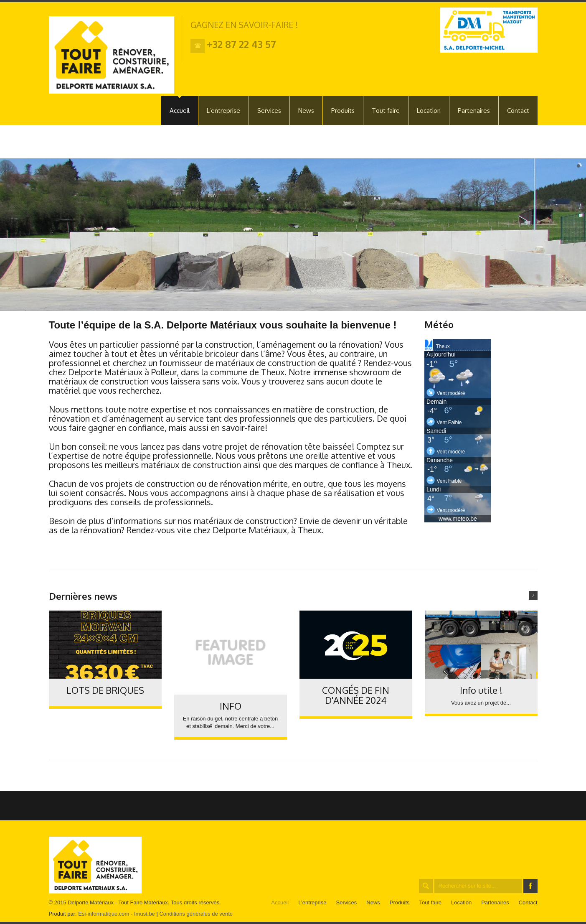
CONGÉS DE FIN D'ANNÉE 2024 (356, 695)
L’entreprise (223, 111)
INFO (231, 706)
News (306, 111)
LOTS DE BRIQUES (105, 690)
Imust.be (145, 914)
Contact (518, 111)
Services (269, 111)
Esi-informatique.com (104, 914)
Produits (343, 111)
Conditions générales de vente (196, 914)
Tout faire (386, 111)
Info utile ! (481, 690)
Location (429, 111)
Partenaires (474, 111)
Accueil (180, 111)
